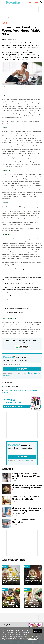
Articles (10, 18)
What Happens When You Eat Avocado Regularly (10, 604)
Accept (37, 631)
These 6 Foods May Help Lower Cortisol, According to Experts (27, 486)
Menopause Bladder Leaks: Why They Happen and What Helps (26, 476)
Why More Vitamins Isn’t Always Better (24, 521)
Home (3, 18)
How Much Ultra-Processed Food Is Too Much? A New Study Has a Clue (32, 603)
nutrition (6, 393)
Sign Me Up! (22, 369)
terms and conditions (14, 462)
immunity (33, 390)
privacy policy (26, 373)
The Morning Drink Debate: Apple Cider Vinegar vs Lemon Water (11, 580)
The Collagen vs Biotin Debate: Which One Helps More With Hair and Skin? (27, 511)
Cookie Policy (33, 639)
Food (16, 18)
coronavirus (12, 390)
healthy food (23, 390)
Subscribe (34, 3)
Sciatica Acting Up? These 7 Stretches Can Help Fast (25, 498)
